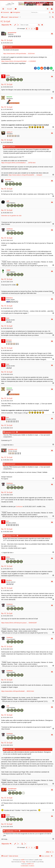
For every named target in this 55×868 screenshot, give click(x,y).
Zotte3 (8, 270)
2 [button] (32, 29)
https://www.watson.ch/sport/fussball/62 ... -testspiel (25, 175)
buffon (8, 75)
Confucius (10, 229)
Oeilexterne (9, 298)
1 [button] (29, 29)
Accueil (9, 9)
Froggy (23, 862)
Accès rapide (4, 9)
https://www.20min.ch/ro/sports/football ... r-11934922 (19, 61)
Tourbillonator (12, 789)
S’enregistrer (16, 12)
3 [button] (34, 29)
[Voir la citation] (17, 432)
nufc (8, 201)
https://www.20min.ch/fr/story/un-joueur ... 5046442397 (19, 623)
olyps (8, 318)
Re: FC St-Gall (7, 40)
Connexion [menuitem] (48, 9)
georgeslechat (12, 33)
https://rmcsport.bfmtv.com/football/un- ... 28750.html (18, 163)
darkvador (8, 180)
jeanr (7, 417)
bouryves (9, 97)
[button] (27, 29)
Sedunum (9, 340)
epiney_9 (9, 132)
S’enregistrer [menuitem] (52, 9)
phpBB (22, 860)
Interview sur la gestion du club (11, 216)
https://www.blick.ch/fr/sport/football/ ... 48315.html (18, 691)
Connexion (6, 12)
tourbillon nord (13, 449)
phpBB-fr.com (30, 864)
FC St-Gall (5, 21)
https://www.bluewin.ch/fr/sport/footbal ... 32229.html (19, 54)
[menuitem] (53, 17)
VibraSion (9, 580)
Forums (16, 9)
